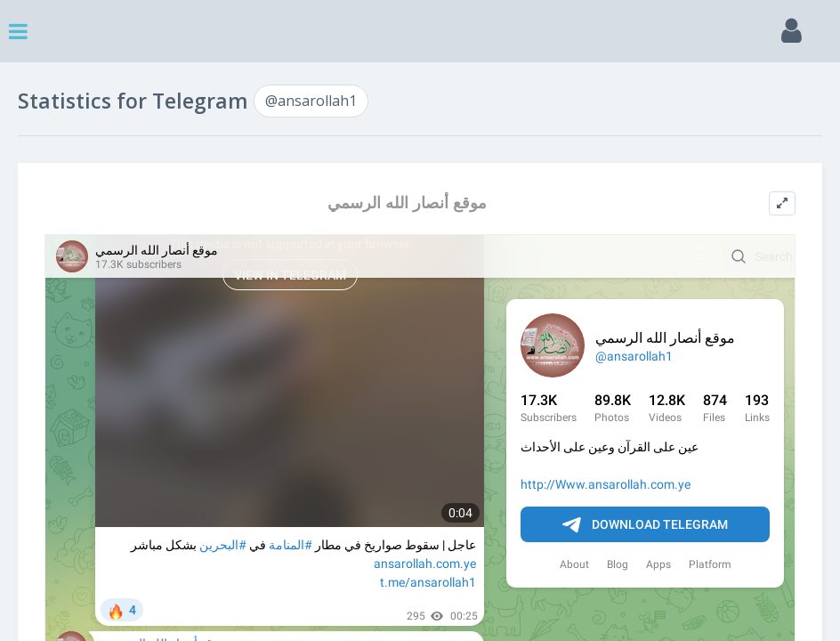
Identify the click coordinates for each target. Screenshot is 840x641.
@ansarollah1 (311, 101)
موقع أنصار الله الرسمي (407, 203)
